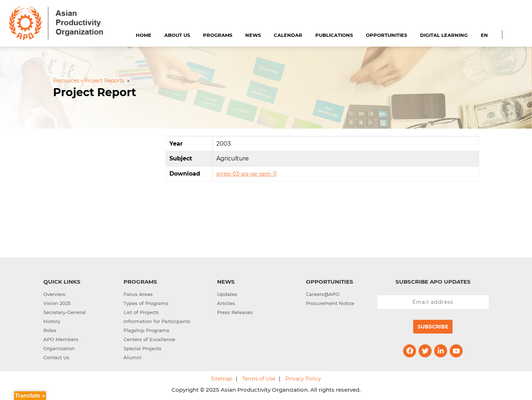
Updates (227, 294)
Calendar (288, 35)
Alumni (133, 357)
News (253, 35)
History (52, 321)
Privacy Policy (303, 379)
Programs (218, 35)
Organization (59, 348)
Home (144, 35)
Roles (50, 330)
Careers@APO (323, 294)
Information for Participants (157, 321)
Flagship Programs (146, 330)
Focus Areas (138, 294)
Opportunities (386, 35)
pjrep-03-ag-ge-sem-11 (246, 174)
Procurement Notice (330, 303)
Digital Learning (444, 35)
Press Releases (235, 312)
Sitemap (222, 379)
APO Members (61, 339)
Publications (334, 35)
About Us (177, 35)
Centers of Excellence (149, 339)
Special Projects (142, 348)
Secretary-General (65, 312)
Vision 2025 (57, 303)
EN (484, 35)
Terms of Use (259, 379)
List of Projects (141, 312)
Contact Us (56, 357)
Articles (226, 303)
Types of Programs (146, 303)
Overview (55, 294)
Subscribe (433, 327)
